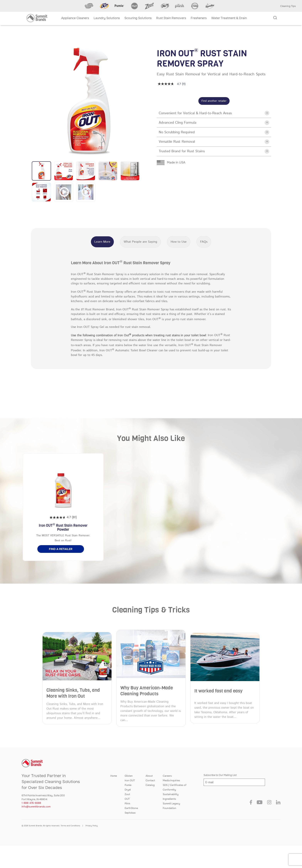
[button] (41, 171)
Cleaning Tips (288, 6)
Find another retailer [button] (214, 101)
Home (114, 776)
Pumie (128, 785)
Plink (127, 804)
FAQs (204, 242)
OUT (127, 799)
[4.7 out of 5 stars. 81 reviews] (63, 517)
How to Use (179, 242)
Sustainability (171, 794)
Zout (127, 794)
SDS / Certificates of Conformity (175, 787)
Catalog (150, 785)
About (149, 776)
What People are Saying (140, 242)
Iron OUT (130, 781)
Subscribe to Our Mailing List (220, 775)
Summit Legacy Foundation (171, 806)
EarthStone (131, 808)
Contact (150, 781)
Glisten (129, 776)
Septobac (130, 813)
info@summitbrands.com (36, 807)
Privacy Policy (92, 826)
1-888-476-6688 (31, 803)
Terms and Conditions (70, 826)
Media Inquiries (171, 781)
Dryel (128, 790)
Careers (167, 776)
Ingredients (169, 799)
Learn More (102, 242)
